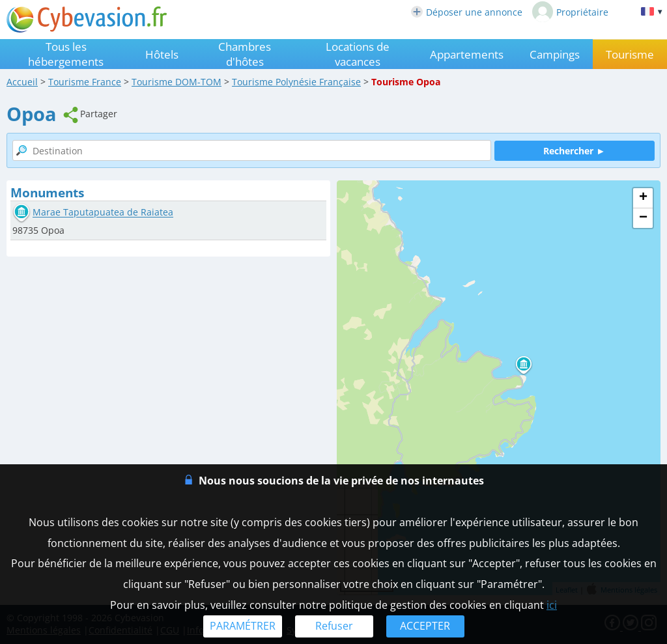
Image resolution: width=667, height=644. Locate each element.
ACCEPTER (425, 626)
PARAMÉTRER (243, 626)
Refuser (334, 626)
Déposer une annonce (467, 12)
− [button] (643, 218)
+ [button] (643, 198)
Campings (555, 54)
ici (552, 605)
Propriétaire (570, 12)
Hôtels (162, 54)
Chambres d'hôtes (245, 54)
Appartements (467, 54)
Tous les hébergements (66, 54)
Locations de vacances (358, 54)
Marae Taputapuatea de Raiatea (103, 213)
